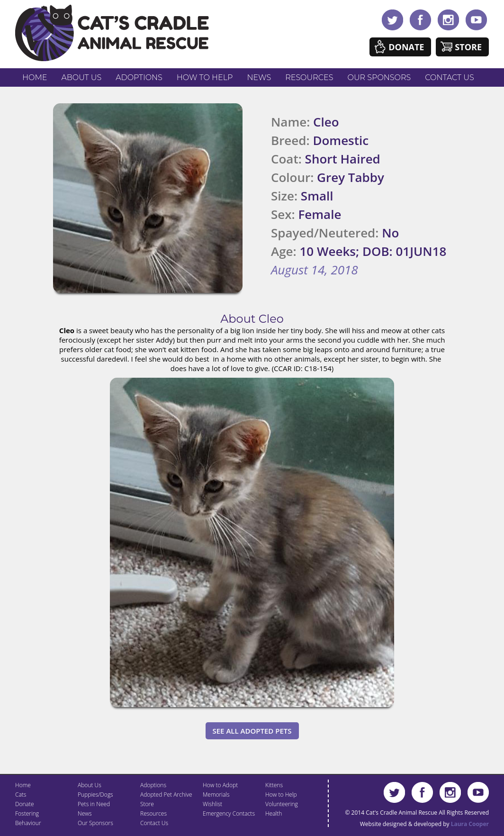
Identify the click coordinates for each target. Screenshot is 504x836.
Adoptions (139, 77)
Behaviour (28, 823)
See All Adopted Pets (252, 731)
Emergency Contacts (229, 813)
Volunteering (282, 804)
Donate (406, 47)
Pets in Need (94, 804)
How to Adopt (220, 785)
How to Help (205, 77)
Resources (309, 77)
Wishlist (212, 804)
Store (468, 47)
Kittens (274, 785)
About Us (81, 77)
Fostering (27, 813)
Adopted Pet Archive (166, 795)
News (259, 77)
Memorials (216, 795)
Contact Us (449, 77)
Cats (21, 795)
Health (274, 813)
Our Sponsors (379, 77)
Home (35, 77)
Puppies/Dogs (95, 795)
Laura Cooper (470, 824)
